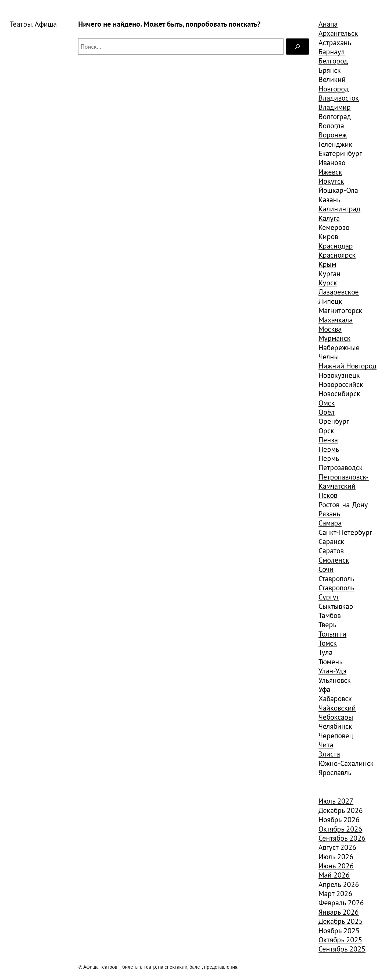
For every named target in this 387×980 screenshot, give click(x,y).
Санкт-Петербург (345, 532)
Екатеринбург (340, 153)
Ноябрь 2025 (339, 931)
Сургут (329, 597)
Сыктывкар (336, 606)
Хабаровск (335, 698)
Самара (330, 523)
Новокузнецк (339, 375)
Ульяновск (335, 680)
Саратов (331, 551)
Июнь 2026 (336, 866)
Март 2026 (335, 893)
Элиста (329, 754)
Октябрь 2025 (340, 940)
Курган (329, 274)
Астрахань (335, 42)
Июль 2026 (336, 857)
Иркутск (331, 181)
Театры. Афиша (33, 24)
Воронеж (333, 135)
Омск (327, 403)
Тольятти (332, 634)
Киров (328, 236)
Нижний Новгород (347, 366)
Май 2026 (334, 875)
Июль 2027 (336, 801)
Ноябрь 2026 (339, 819)
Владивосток (339, 98)
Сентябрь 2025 (342, 949)
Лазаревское (339, 292)
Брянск (330, 70)
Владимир (335, 107)
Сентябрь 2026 (342, 838)
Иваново (332, 162)
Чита (326, 745)
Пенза (328, 440)
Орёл (327, 412)
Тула (325, 652)
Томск (328, 643)
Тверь (327, 624)
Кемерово (334, 227)
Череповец (336, 736)
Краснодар (336, 246)
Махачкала (336, 320)
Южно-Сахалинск (346, 763)
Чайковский (337, 708)
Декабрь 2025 (341, 921)
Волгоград (335, 116)
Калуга (329, 218)
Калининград (339, 209)
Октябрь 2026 (340, 829)
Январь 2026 (339, 912)
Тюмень (331, 662)
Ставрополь (336, 578)
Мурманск (334, 338)
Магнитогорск (340, 310)
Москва (330, 329)
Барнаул (332, 52)
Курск (328, 283)
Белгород (333, 61)
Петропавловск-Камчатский (344, 481)
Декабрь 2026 (341, 810)
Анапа (328, 24)
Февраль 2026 (341, 903)
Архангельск (338, 33)
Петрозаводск (341, 467)
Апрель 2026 (339, 884)
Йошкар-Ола (338, 190)
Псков (328, 495)
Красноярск (337, 255)
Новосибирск (339, 393)
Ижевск (330, 172)
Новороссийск (341, 384)
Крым (327, 264)
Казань (329, 200)
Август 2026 (337, 847)
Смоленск (334, 560)
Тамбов (330, 615)
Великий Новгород (334, 84)
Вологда (331, 126)
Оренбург (334, 421)
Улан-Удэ (332, 671)
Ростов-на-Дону (343, 505)
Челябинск (335, 726)
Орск (326, 431)
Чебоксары (336, 717)
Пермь (329, 449)
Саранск (331, 541)
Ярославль (335, 772)
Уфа (324, 689)
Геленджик (335, 144)
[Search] (298, 47)
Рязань (329, 514)
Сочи (326, 569)
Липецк (330, 301)
